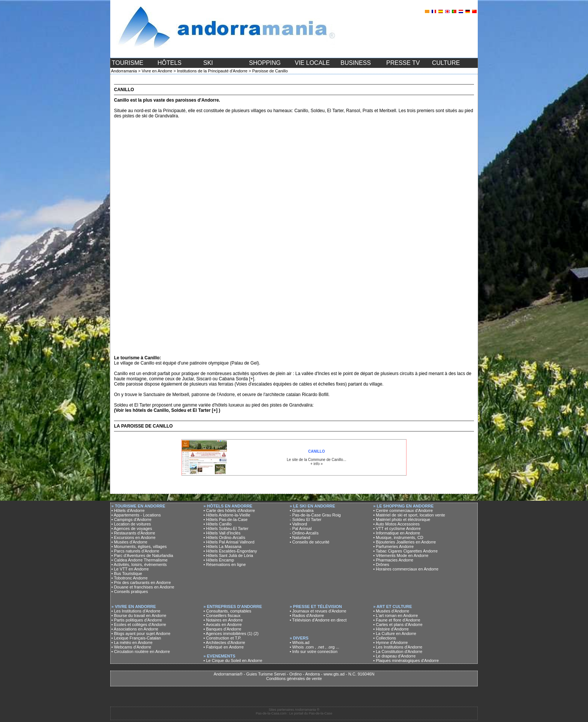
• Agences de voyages (132, 528)
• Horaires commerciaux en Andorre (406, 569)
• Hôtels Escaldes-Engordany (230, 551)
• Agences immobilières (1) (228, 633)
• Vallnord (298, 524)
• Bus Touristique (127, 573)
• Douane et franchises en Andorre (143, 587)
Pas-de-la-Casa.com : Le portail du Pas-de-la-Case (294, 713)
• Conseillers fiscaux (222, 615)
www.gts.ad (334, 674)
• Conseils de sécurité (309, 542)
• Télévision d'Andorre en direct (318, 620)
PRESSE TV (403, 63)
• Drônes (381, 564)
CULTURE (446, 63)
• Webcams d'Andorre (131, 647)
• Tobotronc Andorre (130, 578)
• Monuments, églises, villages (139, 546)
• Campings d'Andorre (131, 519)
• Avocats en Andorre (223, 624)
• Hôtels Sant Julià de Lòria (228, 555)
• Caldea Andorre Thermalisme (139, 560)
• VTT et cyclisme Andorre (397, 528)
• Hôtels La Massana (223, 546)
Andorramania (124, 71)
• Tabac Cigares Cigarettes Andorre (405, 551)
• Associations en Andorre (135, 629)
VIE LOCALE (312, 63)
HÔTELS (169, 63)
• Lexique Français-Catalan (136, 638)
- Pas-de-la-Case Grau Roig (315, 515)
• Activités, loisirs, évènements (139, 564)
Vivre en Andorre (157, 71)
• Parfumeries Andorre (393, 546)
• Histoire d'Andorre (391, 629)
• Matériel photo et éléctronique (402, 519)
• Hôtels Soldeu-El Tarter (226, 528)
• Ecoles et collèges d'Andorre (139, 624)
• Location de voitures (131, 524)
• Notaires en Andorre (223, 620)
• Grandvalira (301, 510)
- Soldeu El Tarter (305, 519)
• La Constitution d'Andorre (398, 651)
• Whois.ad (299, 642)
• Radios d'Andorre (307, 615)
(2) (256, 633)
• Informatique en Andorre (397, 533)
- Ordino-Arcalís (304, 533)
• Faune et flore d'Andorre (397, 620)
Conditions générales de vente (294, 678)
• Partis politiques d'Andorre (137, 620)
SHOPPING (265, 63)
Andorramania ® (307, 710)
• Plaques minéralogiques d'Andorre (406, 660)
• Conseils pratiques (130, 591)
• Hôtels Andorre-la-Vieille (227, 515)
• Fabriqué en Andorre (224, 647)
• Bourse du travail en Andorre (139, 615)
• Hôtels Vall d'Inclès (222, 533)
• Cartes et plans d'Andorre (398, 624)
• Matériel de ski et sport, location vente (409, 515)
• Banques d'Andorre (223, 629)
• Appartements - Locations (136, 515)
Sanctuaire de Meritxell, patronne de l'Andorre (189, 395)
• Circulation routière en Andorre (141, 651)
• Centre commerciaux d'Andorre (403, 510)
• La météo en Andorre (132, 642)
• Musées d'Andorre (129, 542)
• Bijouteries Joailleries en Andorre (404, 542)
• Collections (385, 638)
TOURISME (127, 63)
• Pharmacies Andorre (393, 560)
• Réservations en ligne (225, 564)
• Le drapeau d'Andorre (394, 656)
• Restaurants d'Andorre (133, 533)
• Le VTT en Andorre (130, 569)
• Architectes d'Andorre (224, 642)
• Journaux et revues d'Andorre (318, 611)
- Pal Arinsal (301, 528)
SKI (208, 63)
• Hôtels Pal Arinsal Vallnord (229, 542)
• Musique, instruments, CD (398, 537)
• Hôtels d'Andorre (128, 510)
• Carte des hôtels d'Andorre (229, 510)
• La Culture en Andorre (395, 633)
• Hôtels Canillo (218, 524)
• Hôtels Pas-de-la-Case (226, 519)
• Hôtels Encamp (219, 560)
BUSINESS (356, 63)
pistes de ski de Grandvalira (150, 116)
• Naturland (300, 537)
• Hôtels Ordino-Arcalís (224, 537)
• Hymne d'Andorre (390, 642)
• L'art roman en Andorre (395, 615)
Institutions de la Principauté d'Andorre (212, 71)
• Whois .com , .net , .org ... (314, 647)
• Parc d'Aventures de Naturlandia (142, 555)
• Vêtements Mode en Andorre (401, 555)
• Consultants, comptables (227, 611)
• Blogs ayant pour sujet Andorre (141, 633)
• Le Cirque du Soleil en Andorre (233, 660)
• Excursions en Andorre (133, 537)
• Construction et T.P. (223, 638)
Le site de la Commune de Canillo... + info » (316, 458)
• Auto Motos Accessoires (396, 524)
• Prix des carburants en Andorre (141, 582)
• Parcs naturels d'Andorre (135, 551)
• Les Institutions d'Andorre (136, 611)
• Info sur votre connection (313, 651)
